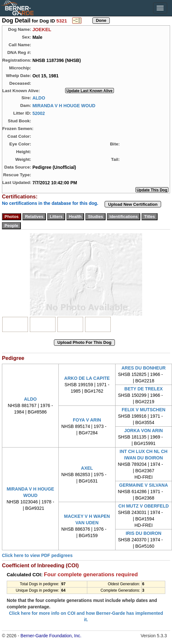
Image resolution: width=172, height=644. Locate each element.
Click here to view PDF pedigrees (37, 555)
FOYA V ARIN (87, 420)
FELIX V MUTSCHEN (143, 410)
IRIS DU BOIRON (144, 533)
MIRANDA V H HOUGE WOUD (64, 105)
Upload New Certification (133, 204)
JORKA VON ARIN (143, 431)
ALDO (39, 98)
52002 (39, 113)
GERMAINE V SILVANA (143, 485)
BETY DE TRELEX (144, 389)
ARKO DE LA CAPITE (87, 378)
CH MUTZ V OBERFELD (144, 506)
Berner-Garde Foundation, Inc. (51, 636)
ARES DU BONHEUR (143, 368)
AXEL (87, 468)
